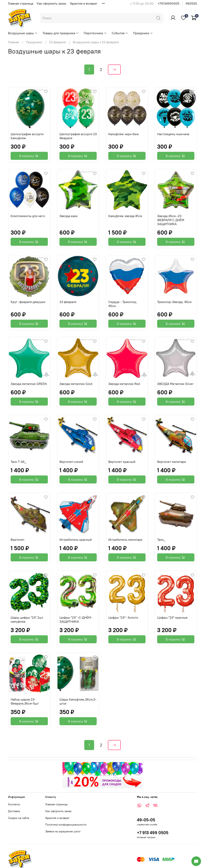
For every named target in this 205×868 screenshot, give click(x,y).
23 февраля (57, 42)
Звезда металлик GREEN (29, 384)
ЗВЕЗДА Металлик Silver (175, 384)
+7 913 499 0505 (153, 833)
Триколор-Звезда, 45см (174, 302)
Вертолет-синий (71, 462)
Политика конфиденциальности (66, 825)
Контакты (14, 804)
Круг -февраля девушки (28, 302)
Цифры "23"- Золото (123, 617)
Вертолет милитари (172, 462)
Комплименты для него (28, 216)
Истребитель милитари (125, 540)
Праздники (143, 33)
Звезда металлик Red (124, 384)
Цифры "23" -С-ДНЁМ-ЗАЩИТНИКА (76, 619)
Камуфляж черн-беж (124, 134)
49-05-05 (146, 820)
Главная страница (21, 3)
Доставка (14, 811)
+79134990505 (168, 3)
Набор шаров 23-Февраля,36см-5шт (25, 701)
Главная (14, 42)
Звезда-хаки (68, 216)
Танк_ (161, 540)
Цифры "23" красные (172, 617)
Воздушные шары (23, 33)
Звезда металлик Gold (76, 384)
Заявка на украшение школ (63, 831)
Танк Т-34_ (18, 462)
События (120, 33)
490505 (191, 3)
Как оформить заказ (52, 3)
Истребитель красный (76, 540)
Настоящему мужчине (173, 134)
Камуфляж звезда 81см (125, 216)
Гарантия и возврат (84, 3)
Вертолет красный (122, 462)
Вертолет (18, 540)
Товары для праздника (61, 33)
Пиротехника (95, 33)
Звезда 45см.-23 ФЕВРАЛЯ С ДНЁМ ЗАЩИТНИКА (171, 220)
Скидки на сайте (19, 818)
